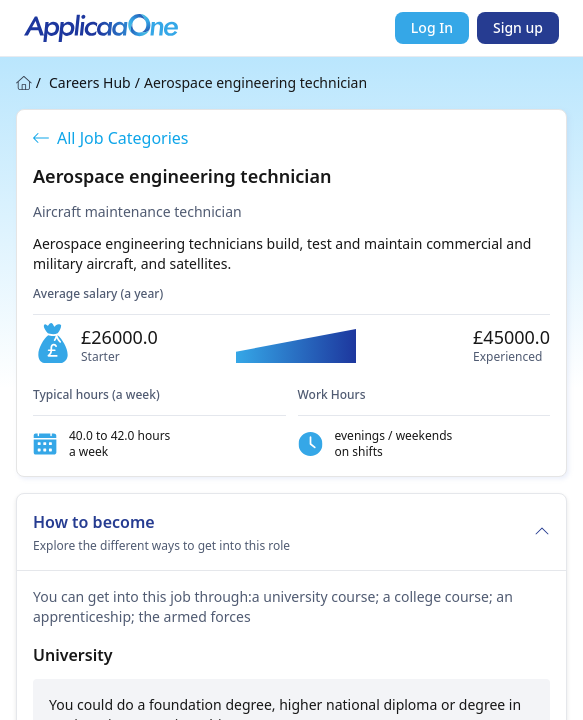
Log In (432, 27)
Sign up (518, 27)
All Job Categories (111, 138)
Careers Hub (90, 82)
